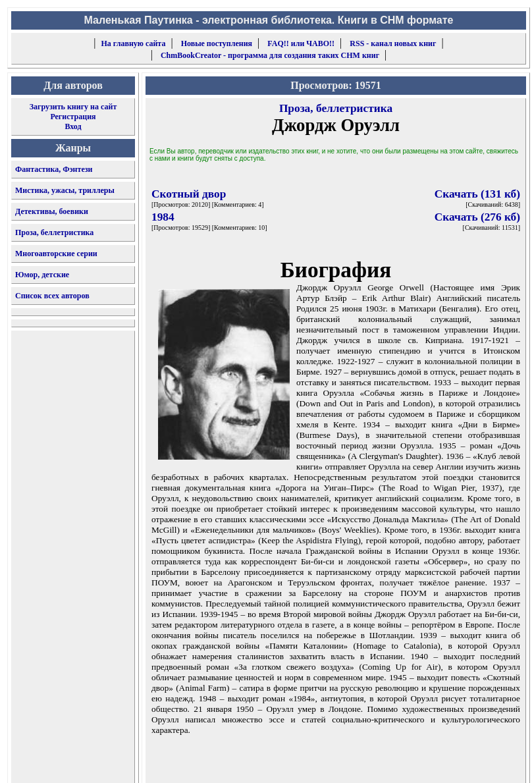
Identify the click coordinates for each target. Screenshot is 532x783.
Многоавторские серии (56, 254)
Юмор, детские (42, 275)
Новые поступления (217, 43)
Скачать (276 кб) (477, 217)
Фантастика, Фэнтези (54, 169)
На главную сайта (134, 43)
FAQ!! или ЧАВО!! (301, 43)
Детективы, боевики (52, 211)
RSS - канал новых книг (393, 43)
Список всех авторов (52, 296)
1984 (163, 217)
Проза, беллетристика (54, 232)
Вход (73, 126)
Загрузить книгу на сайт (73, 107)
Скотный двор (189, 194)
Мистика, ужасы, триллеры (65, 190)
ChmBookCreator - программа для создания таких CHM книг (270, 55)
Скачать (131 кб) (477, 194)
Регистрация (73, 117)
